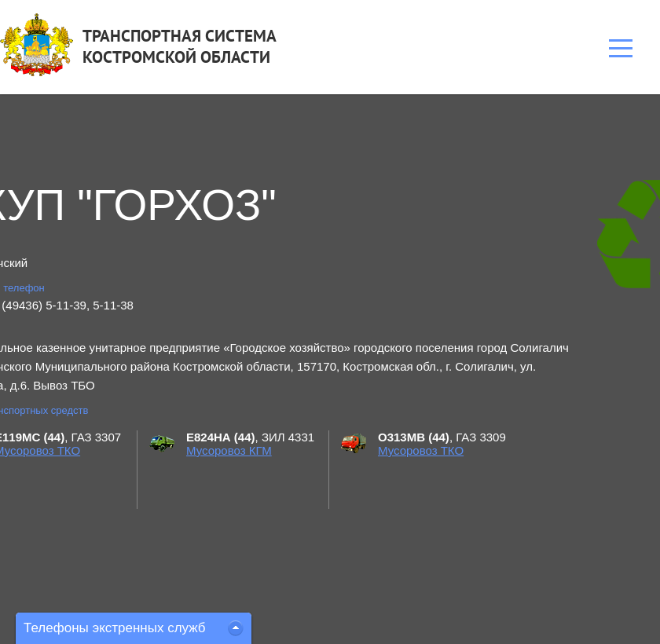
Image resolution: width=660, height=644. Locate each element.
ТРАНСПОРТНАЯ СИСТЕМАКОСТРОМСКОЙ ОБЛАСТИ (180, 46)
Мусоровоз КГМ (229, 450)
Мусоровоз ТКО (421, 450)
